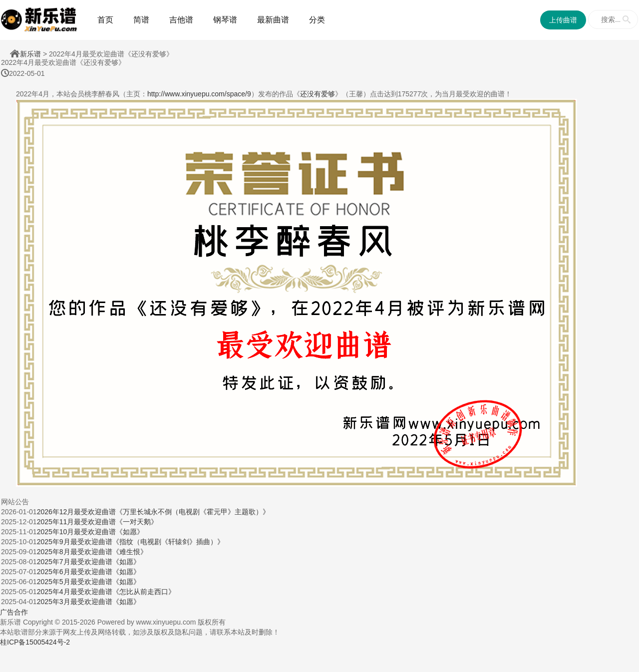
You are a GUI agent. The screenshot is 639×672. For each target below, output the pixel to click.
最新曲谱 (273, 20)
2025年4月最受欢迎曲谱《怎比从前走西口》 (106, 592)
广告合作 (14, 612)
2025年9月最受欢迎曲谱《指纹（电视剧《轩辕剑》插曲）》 (131, 542)
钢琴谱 (225, 20)
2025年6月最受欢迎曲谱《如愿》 (89, 572)
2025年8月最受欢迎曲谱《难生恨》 (92, 552)
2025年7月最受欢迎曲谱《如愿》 (89, 562)
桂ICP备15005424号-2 (35, 642)
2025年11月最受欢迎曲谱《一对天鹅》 (98, 522)
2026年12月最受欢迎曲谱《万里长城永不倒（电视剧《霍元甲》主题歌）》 (154, 512)
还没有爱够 (318, 94)
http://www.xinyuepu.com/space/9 (199, 94)
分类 (317, 20)
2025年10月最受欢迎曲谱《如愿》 (91, 532)
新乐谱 (30, 54)
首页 (105, 20)
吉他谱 (181, 20)
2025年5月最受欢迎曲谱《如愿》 (89, 582)
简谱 (141, 20)
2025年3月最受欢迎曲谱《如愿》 (89, 602)
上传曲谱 (563, 20)
